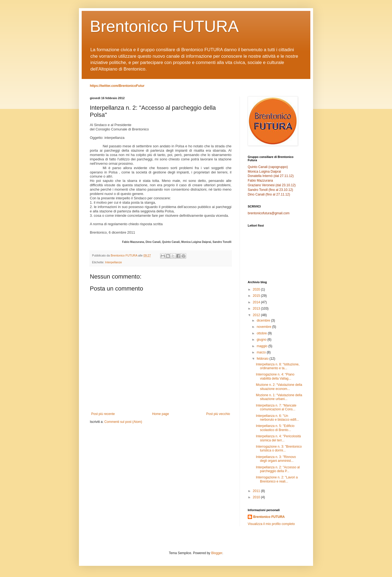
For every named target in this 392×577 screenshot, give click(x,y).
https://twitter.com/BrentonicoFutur (117, 86)
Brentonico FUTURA (164, 26)
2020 (257, 289)
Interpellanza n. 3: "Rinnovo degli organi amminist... (276, 459)
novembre (264, 327)
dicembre (264, 320)
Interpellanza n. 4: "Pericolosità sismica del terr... (278, 438)
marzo (262, 352)
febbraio (263, 359)
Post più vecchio (218, 414)
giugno (262, 340)
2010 (257, 497)
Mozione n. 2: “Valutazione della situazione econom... (279, 387)
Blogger (217, 553)
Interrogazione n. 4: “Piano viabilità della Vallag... (275, 376)
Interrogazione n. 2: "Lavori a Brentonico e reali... (277, 479)
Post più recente (103, 414)
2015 (257, 296)
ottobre (262, 333)
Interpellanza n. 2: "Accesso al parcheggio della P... (278, 469)
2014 (257, 302)
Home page (161, 414)
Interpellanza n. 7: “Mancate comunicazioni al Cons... (276, 407)
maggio (263, 346)
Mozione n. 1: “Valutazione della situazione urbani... (279, 397)
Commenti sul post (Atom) (123, 422)
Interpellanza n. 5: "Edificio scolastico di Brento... (275, 428)
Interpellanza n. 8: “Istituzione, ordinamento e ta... (278, 366)
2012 (257, 315)
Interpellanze (114, 262)
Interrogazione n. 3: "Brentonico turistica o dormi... (279, 448)
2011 (257, 491)
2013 (257, 309)
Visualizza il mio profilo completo (271, 524)
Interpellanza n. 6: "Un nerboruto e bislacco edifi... (277, 418)
